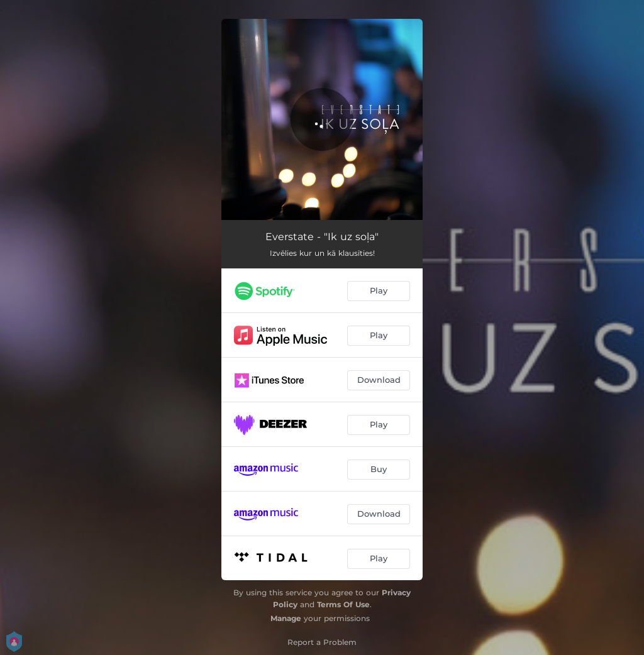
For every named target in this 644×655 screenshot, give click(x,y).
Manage (286, 618)
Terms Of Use (343, 604)
